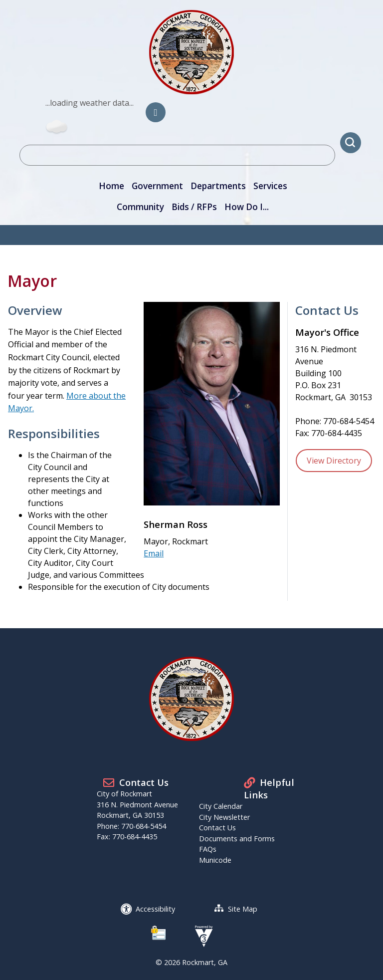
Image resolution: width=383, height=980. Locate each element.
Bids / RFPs (194, 207)
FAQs (208, 849)
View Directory (334, 461)
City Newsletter (224, 817)
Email (154, 553)
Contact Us (217, 828)
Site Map (243, 909)
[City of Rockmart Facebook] (156, 112)
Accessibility (155, 909)
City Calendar (221, 806)
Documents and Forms (237, 839)
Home (111, 186)
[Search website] (177, 155)
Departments (218, 186)
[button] (351, 143)
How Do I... (247, 207)
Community (140, 207)
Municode (215, 860)
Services (270, 186)
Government (157, 186)
